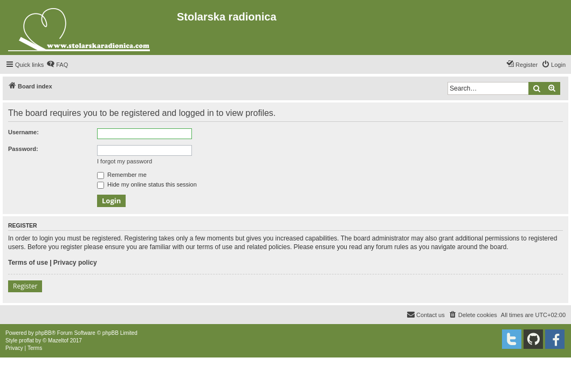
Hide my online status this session (147, 184)
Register (25, 286)
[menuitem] (57, 65)
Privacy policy (75, 263)
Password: (23, 149)
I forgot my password (125, 161)
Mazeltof (58, 341)
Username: (23, 132)
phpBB (44, 333)
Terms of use (28, 263)
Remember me (122, 175)
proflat (26, 341)
